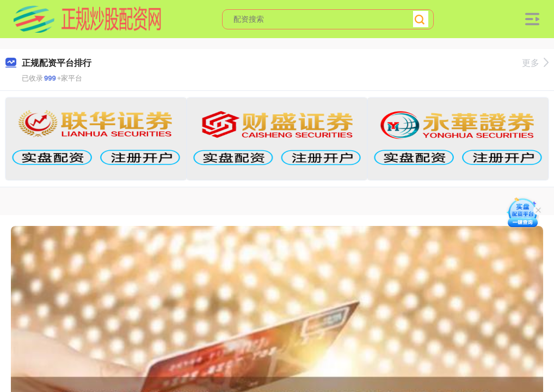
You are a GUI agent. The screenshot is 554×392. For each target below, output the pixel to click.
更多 (535, 63)
